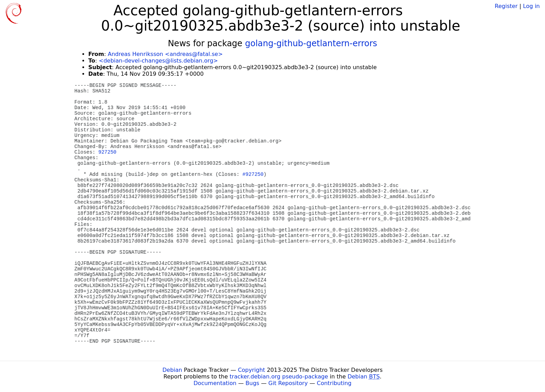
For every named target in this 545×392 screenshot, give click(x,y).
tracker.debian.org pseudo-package (279, 377)
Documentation (215, 383)
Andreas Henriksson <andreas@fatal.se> (165, 54)
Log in (531, 6)
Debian (172, 370)
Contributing (334, 383)
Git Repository (288, 383)
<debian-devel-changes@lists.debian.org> (158, 61)
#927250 (253, 174)
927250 (107, 152)
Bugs (252, 383)
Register (506, 6)
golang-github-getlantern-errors (311, 43)
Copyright (251, 370)
